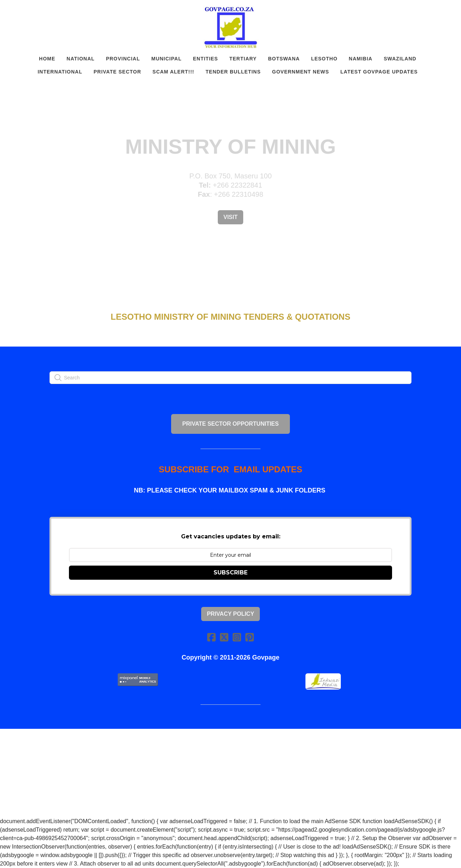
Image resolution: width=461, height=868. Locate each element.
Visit (230, 217)
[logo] (230, 28)
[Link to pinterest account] (250, 637)
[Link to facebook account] (211, 637)
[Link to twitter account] (224, 637)
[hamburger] (18, 11)
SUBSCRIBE (230, 572)
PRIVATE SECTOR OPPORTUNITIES (231, 424)
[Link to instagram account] (237, 637)
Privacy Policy (230, 614)
